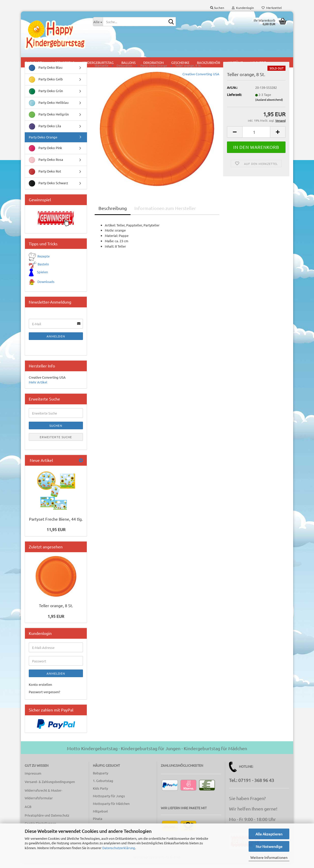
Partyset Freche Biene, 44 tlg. (56, 523)
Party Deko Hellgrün (49, 119)
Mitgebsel (100, 815)
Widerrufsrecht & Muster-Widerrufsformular (44, 798)
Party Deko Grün (46, 96)
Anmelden (56, 340)
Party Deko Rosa (46, 164)
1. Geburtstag (103, 785)
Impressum (33, 777)
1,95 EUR (56, 620)
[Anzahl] (256, 136)
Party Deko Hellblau (49, 107)
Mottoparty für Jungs (109, 800)
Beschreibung (113, 212)
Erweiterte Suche (56, 441)
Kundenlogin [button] (243, 8)
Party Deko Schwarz (48, 188)
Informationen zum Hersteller (165, 212)
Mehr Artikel (38, 386)
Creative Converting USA (201, 78)
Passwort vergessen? (44, 696)
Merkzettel (272, 8)
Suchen (56, 430)
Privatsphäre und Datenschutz (47, 820)
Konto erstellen (40, 689)
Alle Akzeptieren (269, 834)
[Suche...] (98, 22)
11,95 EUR (56, 534)
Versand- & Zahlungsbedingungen (50, 786)
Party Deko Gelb (46, 84)
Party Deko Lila (45, 131)
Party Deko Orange (43, 141)
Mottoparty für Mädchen (111, 808)
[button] (235, 136)
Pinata (98, 823)
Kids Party (100, 793)
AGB (28, 811)
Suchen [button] (217, 8)
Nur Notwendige (269, 846)
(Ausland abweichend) (269, 104)
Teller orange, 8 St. (56, 610)
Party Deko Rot (45, 176)
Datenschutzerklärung (119, 848)
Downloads (46, 286)
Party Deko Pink (45, 153)
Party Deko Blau (46, 72)
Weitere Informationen (269, 857)
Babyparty (101, 777)
